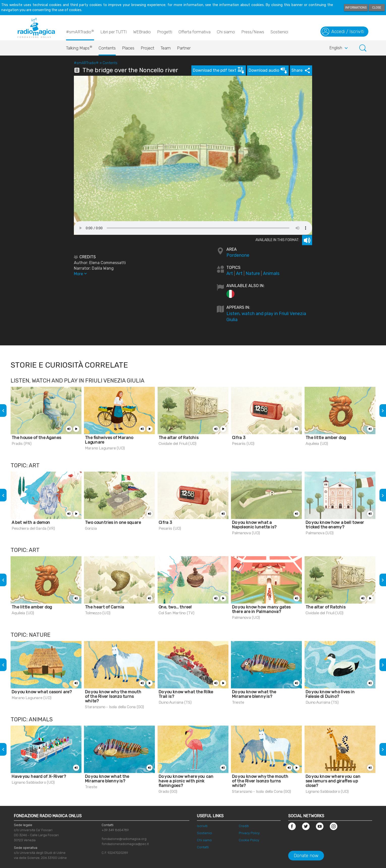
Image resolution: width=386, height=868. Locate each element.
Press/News (253, 32)
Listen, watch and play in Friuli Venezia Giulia (266, 317)
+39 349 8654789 (115, 830)
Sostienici (279, 32)
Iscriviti (202, 826)
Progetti (165, 32)
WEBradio (142, 32)
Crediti (244, 826)
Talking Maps (79, 47)
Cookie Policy (249, 840)
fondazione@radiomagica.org (124, 839)
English (339, 48)
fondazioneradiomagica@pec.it (125, 844)
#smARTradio (80, 32)
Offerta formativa (195, 32)
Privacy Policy (249, 833)
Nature (253, 273)
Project (147, 48)
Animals (271, 273)
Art (230, 273)
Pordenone (238, 255)
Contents (107, 48)
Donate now (306, 856)
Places (128, 48)
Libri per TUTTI (114, 32)
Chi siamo (226, 32)
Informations (356, 8)
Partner (184, 48)
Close (377, 8)
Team (166, 48)
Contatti (203, 847)
